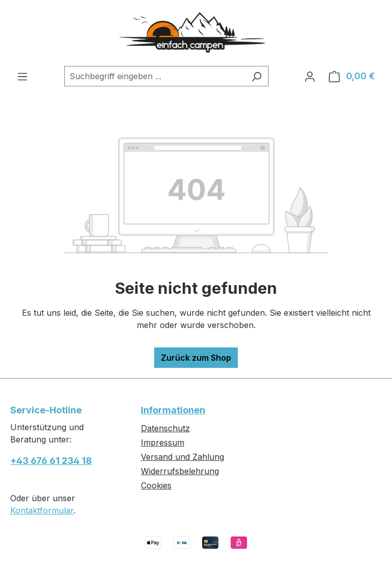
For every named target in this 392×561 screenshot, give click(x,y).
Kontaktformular (42, 510)
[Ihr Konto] (310, 76)
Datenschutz (165, 428)
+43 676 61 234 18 (51, 461)
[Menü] (22, 76)
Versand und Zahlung (182, 457)
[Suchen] (256, 76)
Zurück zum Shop (196, 358)
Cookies (156, 485)
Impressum (163, 442)
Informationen (173, 410)
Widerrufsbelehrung (180, 471)
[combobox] (155, 76)
